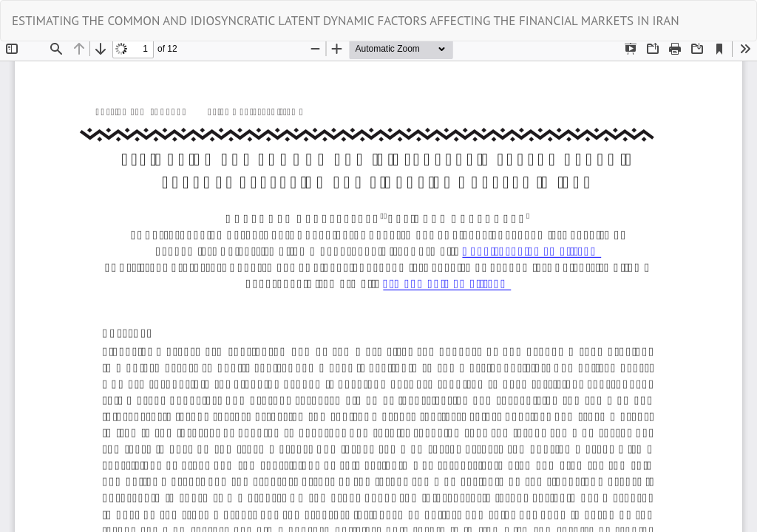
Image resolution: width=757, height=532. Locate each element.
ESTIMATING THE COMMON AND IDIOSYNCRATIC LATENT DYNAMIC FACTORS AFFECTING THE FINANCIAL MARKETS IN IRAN (346, 21)
